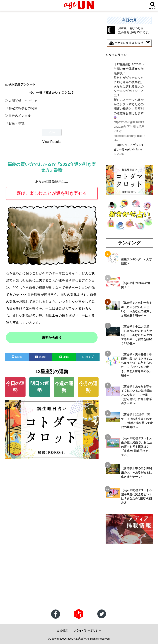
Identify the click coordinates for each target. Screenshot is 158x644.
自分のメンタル (20, 115)
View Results (52, 142)
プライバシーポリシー (87, 629)
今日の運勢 (15, 387)
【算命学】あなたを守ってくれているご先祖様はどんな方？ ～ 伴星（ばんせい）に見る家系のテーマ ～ (136, 394)
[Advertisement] (52, 45)
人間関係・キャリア (23, 101)
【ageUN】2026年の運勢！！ (136, 284)
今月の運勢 (88, 387)
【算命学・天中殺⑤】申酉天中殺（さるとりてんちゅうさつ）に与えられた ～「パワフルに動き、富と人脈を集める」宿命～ (136, 364)
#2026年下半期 (124, 126)
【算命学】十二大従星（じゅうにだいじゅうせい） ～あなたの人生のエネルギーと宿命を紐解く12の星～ (136, 334)
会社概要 (62, 629)
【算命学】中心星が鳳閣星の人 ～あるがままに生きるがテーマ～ (136, 472)
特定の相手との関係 (23, 108)
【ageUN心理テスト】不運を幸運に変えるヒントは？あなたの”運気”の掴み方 (137, 496)
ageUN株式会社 (77, 638)
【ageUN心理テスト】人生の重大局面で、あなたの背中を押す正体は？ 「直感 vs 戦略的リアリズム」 (137, 446)
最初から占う (52, 337)
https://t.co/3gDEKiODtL (129, 122)
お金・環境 (17, 123)
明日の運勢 (40, 387)
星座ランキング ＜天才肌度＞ (136, 261)
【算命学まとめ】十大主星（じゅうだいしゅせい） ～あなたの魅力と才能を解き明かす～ (136, 308)
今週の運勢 (64, 387)
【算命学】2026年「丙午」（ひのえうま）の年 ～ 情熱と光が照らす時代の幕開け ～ (137, 420)
